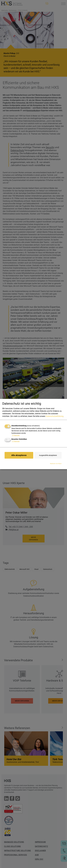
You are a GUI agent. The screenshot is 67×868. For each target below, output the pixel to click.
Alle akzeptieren (19, 455)
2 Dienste (15, 435)
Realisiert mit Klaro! (56, 464)
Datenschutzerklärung (54, 416)
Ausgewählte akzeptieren (48, 455)
